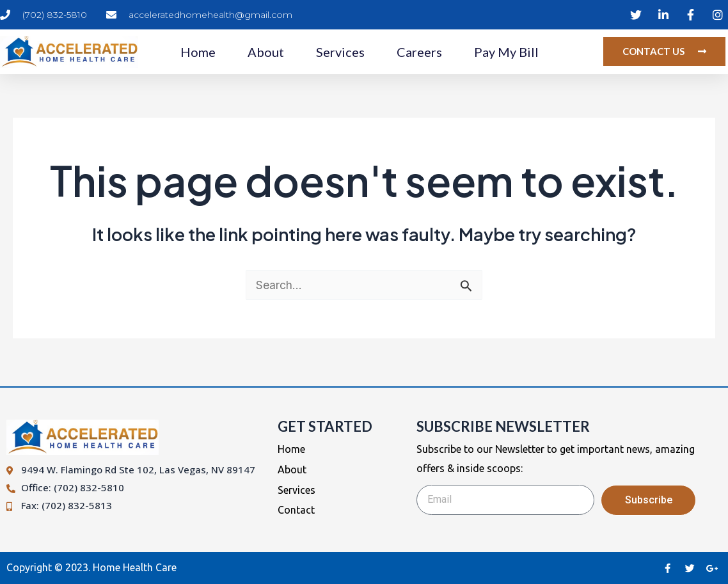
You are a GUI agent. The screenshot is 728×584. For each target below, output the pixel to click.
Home (198, 52)
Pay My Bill (506, 52)
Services (340, 52)
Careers (419, 52)
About (266, 52)
